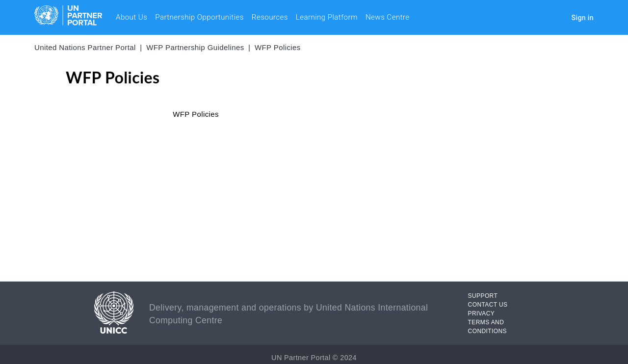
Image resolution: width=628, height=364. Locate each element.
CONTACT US (488, 305)
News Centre (388, 17)
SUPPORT (483, 296)
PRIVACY (482, 313)
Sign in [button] (583, 18)
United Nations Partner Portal (85, 47)
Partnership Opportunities (199, 17)
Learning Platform (327, 17)
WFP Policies (278, 47)
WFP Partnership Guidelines (195, 47)
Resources (270, 17)
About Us (131, 17)
